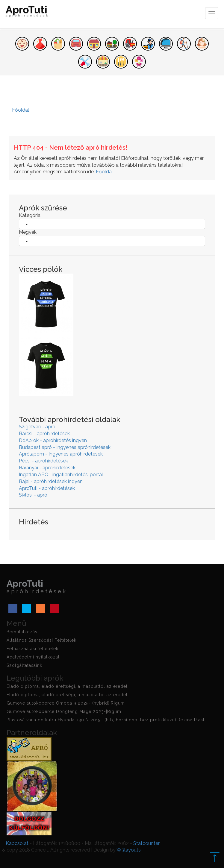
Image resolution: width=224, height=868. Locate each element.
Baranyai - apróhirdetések (47, 468)
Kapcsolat (17, 843)
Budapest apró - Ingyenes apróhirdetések (65, 447)
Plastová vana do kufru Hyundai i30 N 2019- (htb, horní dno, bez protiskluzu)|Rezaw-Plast (106, 720)
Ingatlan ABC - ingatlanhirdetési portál (61, 475)
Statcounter (146, 843)
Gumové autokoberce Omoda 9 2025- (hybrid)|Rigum (66, 703)
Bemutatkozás (22, 632)
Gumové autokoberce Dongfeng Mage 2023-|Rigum (64, 711)
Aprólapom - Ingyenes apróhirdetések (61, 454)
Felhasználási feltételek (32, 649)
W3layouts (129, 850)
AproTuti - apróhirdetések (47, 488)
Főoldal (104, 172)
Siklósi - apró (33, 495)
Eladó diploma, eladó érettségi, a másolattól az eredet (67, 686)
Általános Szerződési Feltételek (41, 640)
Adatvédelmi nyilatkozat (33, 657)
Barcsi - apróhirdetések (44, 434)
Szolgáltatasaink (24, 665)
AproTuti (28, 13)
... (25, 224)
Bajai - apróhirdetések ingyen (51, 481)
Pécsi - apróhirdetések (43, 461)
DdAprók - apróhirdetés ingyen (53, 440)
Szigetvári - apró (37, 427)
